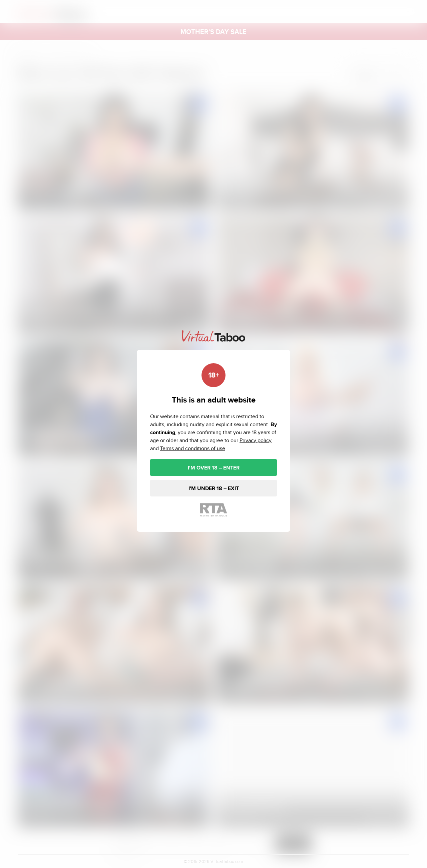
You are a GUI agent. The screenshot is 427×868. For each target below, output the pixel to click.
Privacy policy (256, 440)
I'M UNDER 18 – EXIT (214, 488)
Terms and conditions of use (193, 448)
